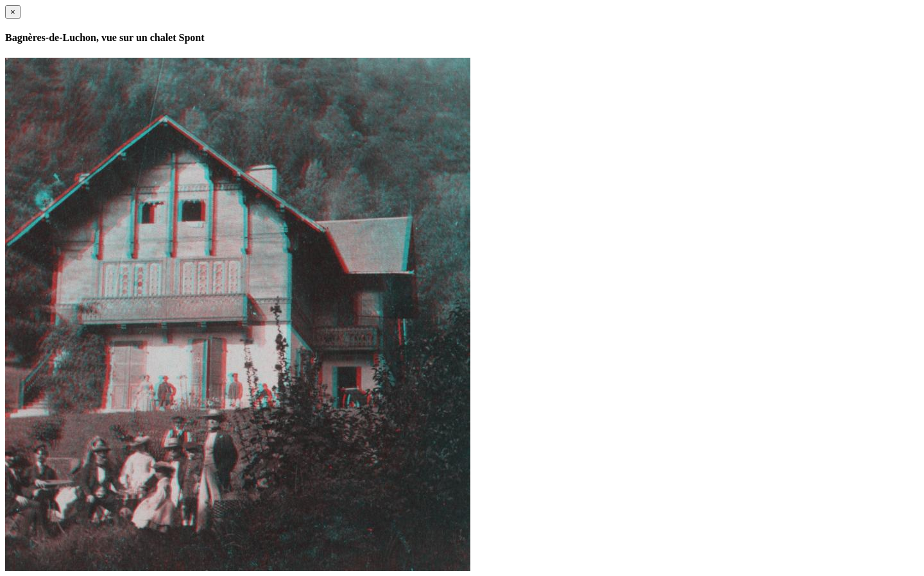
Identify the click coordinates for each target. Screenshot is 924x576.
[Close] (13, 12)
